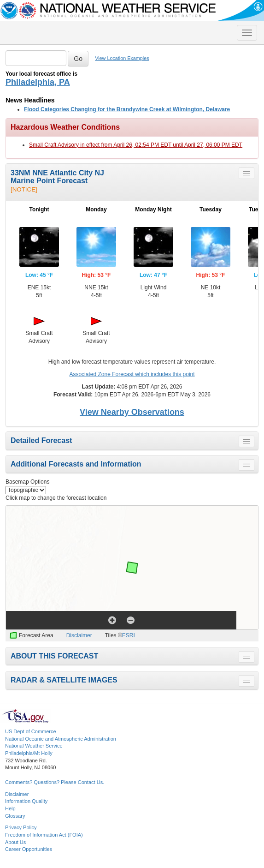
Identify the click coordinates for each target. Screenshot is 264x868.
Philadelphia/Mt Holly (29, 753)
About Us (15, 842)
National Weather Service (34, 746)
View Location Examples (122, 58)
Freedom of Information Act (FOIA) (44, 835)
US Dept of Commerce (31, 731)
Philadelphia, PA (38, 82)
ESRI (129, 635)
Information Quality (26, 801)
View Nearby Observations (132, 412)
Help (10, 808)
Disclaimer (79, 635)
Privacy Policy (21, 827)
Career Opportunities (29, 849)
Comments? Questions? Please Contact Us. (55, 782)
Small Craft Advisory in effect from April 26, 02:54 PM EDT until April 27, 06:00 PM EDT (136, 145)
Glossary (15, 816)
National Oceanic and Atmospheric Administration (61, 739)
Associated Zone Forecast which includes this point (132, 374)
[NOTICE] (24, 189)
